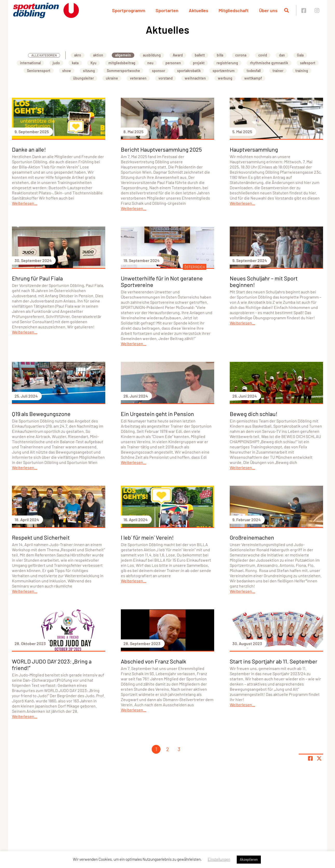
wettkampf (253, 78)
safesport (308, 63)
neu (150, 63)
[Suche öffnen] (287, 10)
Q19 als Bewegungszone (41, 414)
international (30, 63)
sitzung (89, 71)
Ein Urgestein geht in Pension (157, 414)
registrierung (227, 63)
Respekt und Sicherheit (41, 537)
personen (173, 63)
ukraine (112, 78)
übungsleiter (83, 78)
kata (75, 63)
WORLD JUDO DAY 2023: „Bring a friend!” (52, 664)
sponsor (159, 71)
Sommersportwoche (123, 71)
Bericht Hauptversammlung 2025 (161, 149)
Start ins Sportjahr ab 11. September (274, 661)
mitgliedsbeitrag (122, 63)
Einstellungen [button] (219, 859)
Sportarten (167, 10)
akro (78, 55)
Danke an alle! (29, 149)
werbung (225, 78)
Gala (300, 55)
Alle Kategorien (44, 55)
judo (56, 63)
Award (178, 55)
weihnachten (195, 78)
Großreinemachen (252, 537)
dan (282, 55)
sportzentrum (224, 71)
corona (241, 55)
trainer (278, 71)
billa (220, 55)
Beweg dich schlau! (254, 414)
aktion (98, 55)
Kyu (93, 63)
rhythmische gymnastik (269, 63)
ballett (200, 55)
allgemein (123, 55)
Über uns (268, 10)
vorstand (166, 78)
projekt (199, 63)
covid (263, 55)
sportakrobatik (189, 71)
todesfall (254, 71)
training (302, 71)
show (67, 71)
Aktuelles (198, 10)
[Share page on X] (319, 758)
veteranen (138, 78)
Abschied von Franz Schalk (153, 661)
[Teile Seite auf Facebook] (310, 758)
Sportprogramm (129, 10)
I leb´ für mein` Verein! (147, 537)
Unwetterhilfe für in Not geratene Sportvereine (162, 281)
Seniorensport (39, 71)
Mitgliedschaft (234, 10)
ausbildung (152, 55)
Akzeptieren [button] (249, 859)
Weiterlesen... (25, 203)
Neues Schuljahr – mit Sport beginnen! (264, 281)
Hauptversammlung (254, 149)
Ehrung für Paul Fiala (37, 278)
